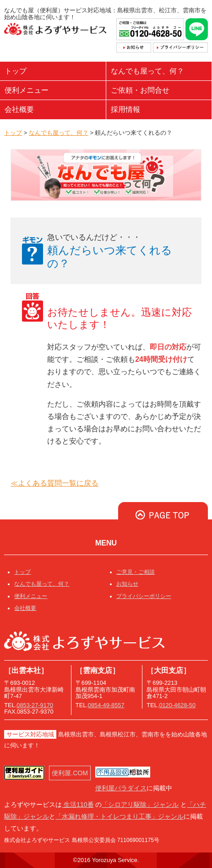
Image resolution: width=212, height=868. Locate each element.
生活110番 (78, 804)
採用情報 (125, 109)
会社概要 (19, 109)
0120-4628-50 (177, 705)
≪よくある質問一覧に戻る (54, 483)
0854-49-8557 (106, 705)
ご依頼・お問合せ (140, 90)
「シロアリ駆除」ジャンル (140, 804)
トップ (16, 71)
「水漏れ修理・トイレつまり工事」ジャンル (120, 816)
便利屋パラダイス (121, 788)
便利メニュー (27, 90)
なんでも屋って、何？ (147, 71)
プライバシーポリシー (144, 596)
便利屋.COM (70, 773)
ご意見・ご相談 (136, 572)
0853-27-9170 (35, 705)
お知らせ (127, 584)
